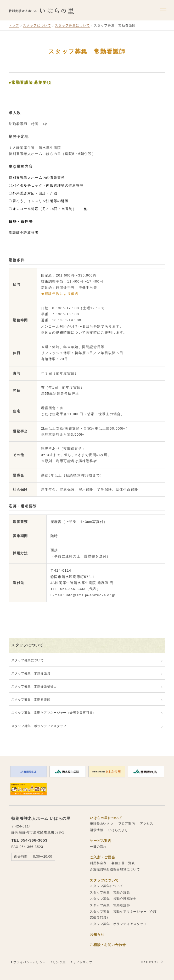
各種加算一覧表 (123, 863)
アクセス (147, 824)
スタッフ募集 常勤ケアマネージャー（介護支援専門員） (53, 713)
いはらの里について (106, 818)
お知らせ (97, 935)
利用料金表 (98, 863)
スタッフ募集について (72, 25)
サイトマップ (83, 962)
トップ (14, 25)
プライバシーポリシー (29, 962)
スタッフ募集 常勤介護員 (31, 673)
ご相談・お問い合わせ (108, 945)
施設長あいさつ (101, 824)
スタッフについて (37, 25)
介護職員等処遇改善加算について (115, 869)
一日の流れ (98, 847)
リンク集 (59, 962)
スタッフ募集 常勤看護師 (31, 700)
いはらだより (118, 830)
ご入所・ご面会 (102, 857)
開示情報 (96, 830)
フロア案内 (127, 824)
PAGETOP (150, 962)
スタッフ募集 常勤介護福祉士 (34, 686)
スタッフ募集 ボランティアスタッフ (39, 726)
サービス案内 (101, 841)
